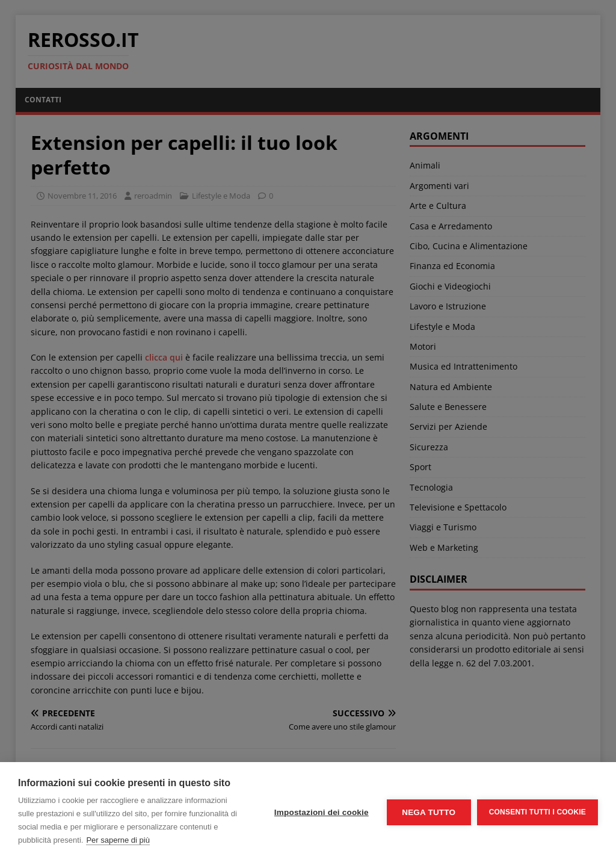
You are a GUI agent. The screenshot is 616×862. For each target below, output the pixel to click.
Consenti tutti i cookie (537, 812)
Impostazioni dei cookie (322, 812)
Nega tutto (429, 812)
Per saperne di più (118, 840)
